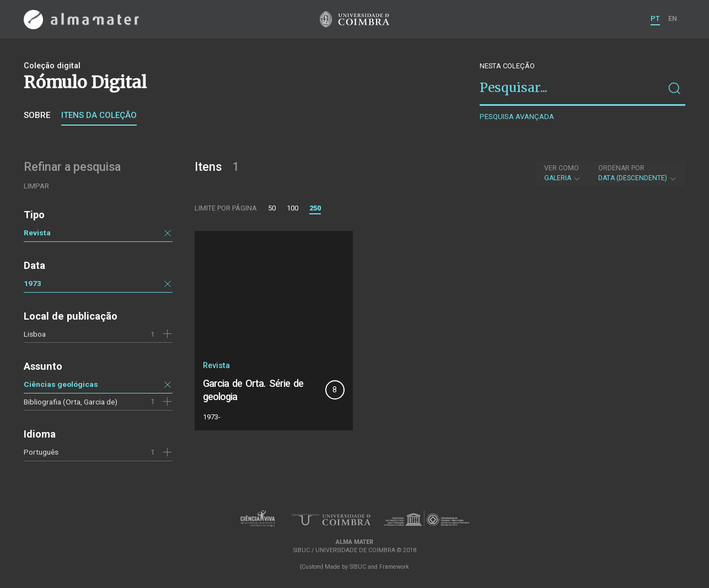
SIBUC (358, 567)
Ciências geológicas (61, 384)
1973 (33, 283)
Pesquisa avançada (517, 117)
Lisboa (35, 334)
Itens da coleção (99, 115)
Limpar (36, 186)
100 (292, 208)
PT (655, 18)
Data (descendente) (638, 173)
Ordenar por (621, 168)
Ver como (562, 168)
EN (673, 18)
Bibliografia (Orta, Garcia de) (71, 402)
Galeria (563, 173)
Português (41, 452)
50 (272, 208)
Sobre (37, 115)
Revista (37, 233)
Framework (394, 567)
